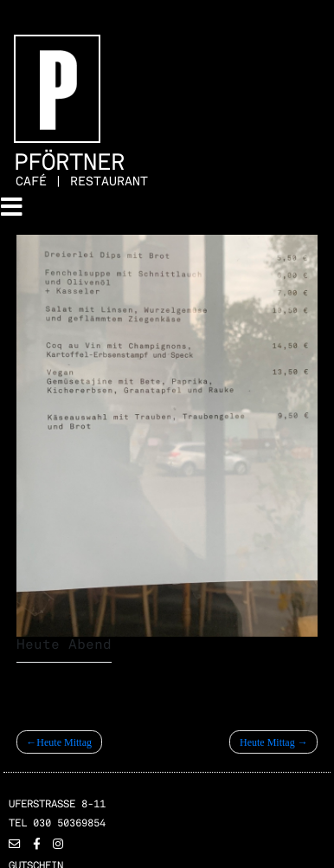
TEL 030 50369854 (57, 823)
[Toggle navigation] (12, 207)
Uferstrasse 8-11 (57, 804)
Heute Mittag (64, 742)
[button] (15, 845)
